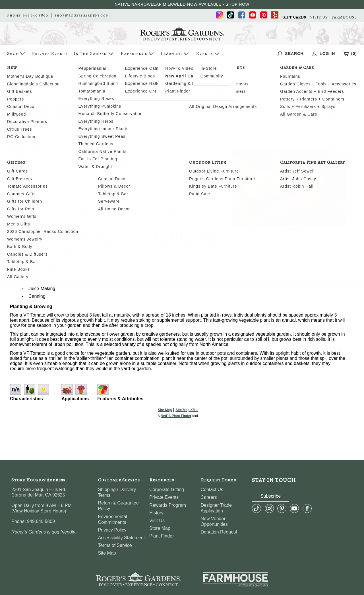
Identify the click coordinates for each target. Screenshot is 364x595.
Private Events (50, 54)
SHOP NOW (237, 4)
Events (208, 54)
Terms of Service (115, 545)
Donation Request (219, 532)
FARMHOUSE (344, 17)
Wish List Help (317, 123)
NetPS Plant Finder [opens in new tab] (176, 416)
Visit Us (157, 521)
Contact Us (212, 490)
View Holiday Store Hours (39, 511)
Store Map (160, 528)
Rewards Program (168, 505)
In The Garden (94, 54)
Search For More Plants (316, 109)
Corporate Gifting (167, 490)
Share (32, 136)
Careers (209, 497)
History (156, 513)
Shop (17, 54)
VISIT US (319, 17)
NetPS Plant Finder (298, 237)
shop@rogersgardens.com (82, 15)
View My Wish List (317, 116)
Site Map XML (187, 410)
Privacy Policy (112, 530)
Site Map (165, 410)
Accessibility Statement (122, 538)
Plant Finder (162, 536)
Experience (138, 54)
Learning (175, 54)
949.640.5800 (36, 15)
